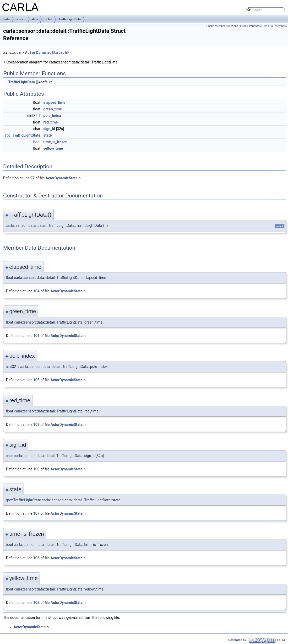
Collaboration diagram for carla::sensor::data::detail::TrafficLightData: (61, 62)
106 (36, 558)
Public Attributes (250, 26)
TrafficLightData (70, 19)
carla (6, 19)
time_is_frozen (56, 142)
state (48, 135)
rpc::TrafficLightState (23, 135)
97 (32, 178)
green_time (53, 109)
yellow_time (53, 148)
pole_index (52, 116)
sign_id (49, 129)
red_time (51, 122)
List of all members (275, 26)
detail (48, 19)
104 (36, 291)
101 (36, 336)
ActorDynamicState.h (46, 53)
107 (36, 513)
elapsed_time (55, 103)
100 (36, 469)
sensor (21, 19)
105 (36, 380)
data (35, 19)
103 (36, 425)
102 (36, 603)
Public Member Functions (222, 26)
